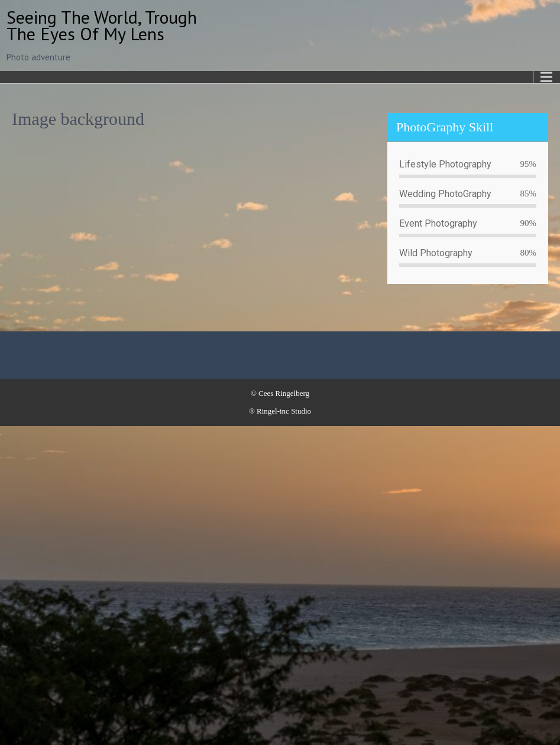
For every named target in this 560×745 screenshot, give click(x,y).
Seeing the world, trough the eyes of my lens (102, 25)
